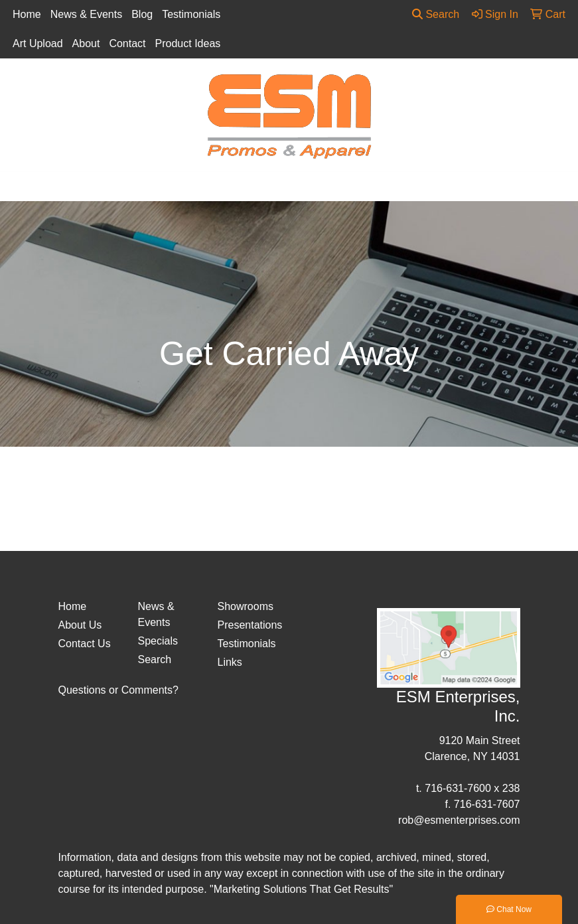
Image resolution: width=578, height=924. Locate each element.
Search (436, 14)
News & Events (86, 14)
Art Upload (38, 43)
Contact (127, 43)
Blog (142, 14)
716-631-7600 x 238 (472, 788)
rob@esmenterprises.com (459, 820)
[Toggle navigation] (21, 187)
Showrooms (246, 606)
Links (230, 662)
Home (27, 14)
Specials (158, 641)
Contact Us (85, 644)
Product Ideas (188, 43)
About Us (80, 625)
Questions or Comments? (118, 690)
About (86, 43)
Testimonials (191, 14)
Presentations (250, 625)
